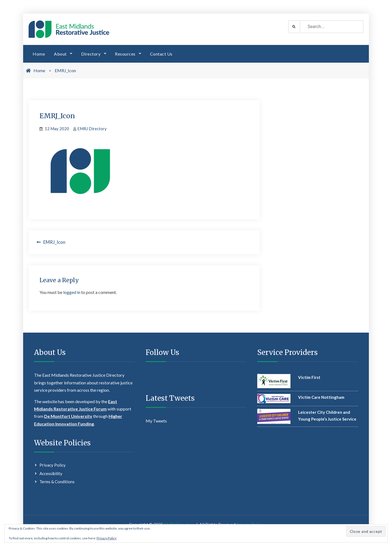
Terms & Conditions (57, 482)
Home (39, 54)
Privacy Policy (53, 465)
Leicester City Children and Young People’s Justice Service (327, 416)
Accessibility (51, 473)
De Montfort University (68, 416)
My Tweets (156, 421)
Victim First (309, 377)
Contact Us (161, 54)
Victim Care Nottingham (321, 397)
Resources (125, 54)
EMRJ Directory (92, 129)
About (60, 54)
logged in (72, 292)
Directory (91, 54)
